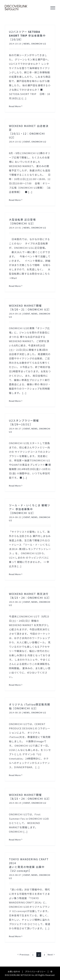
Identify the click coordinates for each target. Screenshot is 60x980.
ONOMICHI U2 (39, 44)
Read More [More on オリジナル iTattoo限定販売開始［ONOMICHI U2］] (15, 775)
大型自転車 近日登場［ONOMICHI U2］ (22, 221)
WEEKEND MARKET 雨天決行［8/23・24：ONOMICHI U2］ (30, 596)
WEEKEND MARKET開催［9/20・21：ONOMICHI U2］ (30, 307)
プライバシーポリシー (35, 971)
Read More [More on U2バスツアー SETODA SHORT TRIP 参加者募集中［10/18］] (15, 106)
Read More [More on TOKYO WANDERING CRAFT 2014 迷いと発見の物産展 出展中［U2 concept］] (15, 936)
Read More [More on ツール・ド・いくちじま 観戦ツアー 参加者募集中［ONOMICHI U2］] (15, 574)
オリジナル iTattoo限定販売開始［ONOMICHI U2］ (30, 706)
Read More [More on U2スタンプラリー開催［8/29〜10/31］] (15, 486)
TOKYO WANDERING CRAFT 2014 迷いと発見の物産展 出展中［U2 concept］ (29, 865)
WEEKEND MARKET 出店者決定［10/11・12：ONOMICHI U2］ (29, 132)
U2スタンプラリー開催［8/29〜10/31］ (24, 422)
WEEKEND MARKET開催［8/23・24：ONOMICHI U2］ (30, 797)
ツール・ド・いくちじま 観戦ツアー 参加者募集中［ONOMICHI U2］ (30, 509)
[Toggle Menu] (53, 8)
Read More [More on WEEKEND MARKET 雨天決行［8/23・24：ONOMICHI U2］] (15, 685)
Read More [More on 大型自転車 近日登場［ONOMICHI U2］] (15, 286)
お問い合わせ (14, 971)
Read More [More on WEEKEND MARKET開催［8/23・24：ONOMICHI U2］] (15, 840)
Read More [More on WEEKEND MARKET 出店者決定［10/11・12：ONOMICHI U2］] (15, 200)
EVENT (27, 142)
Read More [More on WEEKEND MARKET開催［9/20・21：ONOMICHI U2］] (15, 401)
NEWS (27, 44)
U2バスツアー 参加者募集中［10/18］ (27, 35)
